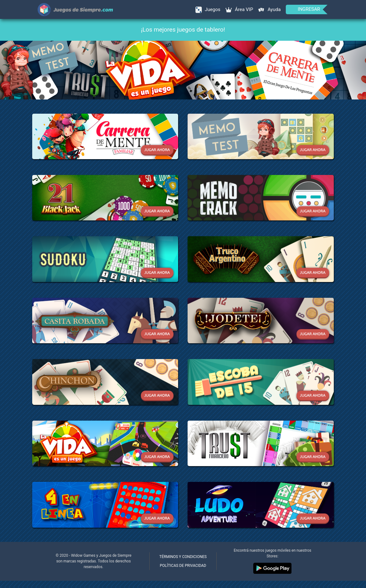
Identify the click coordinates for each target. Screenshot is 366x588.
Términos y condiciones (183, 557)
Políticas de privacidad (183, 566)
